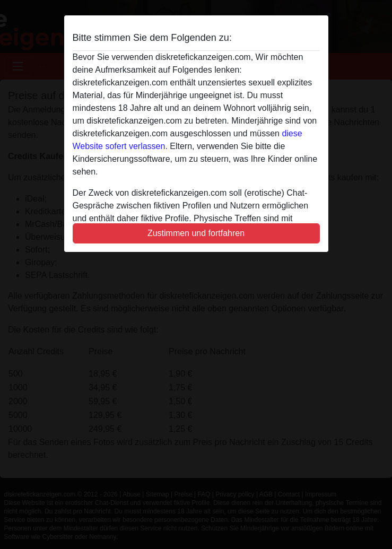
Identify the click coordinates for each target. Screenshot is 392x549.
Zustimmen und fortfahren (196, 233)
